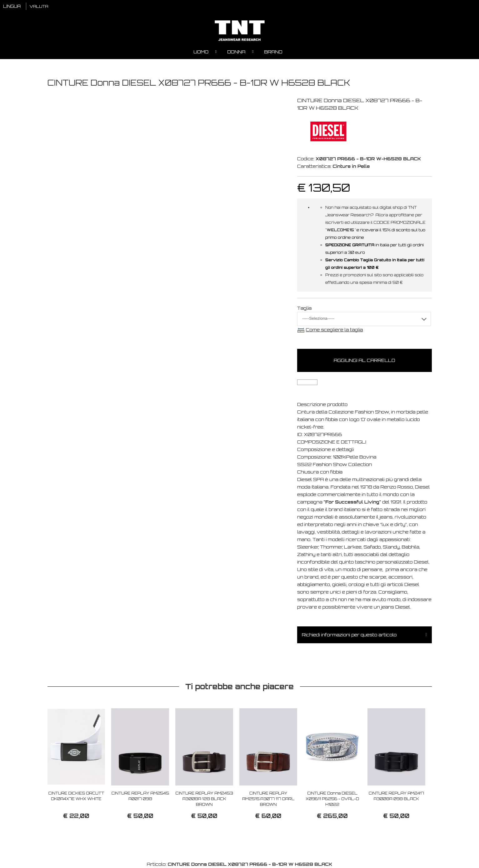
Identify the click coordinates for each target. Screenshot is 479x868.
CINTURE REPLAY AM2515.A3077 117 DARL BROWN (268, 799)
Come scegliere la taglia (334, 330)
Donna (236, 52)
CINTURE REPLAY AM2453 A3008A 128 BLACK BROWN (204, 799)
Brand (273, 52)
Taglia (304, 308)
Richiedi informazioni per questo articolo (349, 635)
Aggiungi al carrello (364, 360)
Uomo (201, 52)
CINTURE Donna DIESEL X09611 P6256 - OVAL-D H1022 (332, 799)
